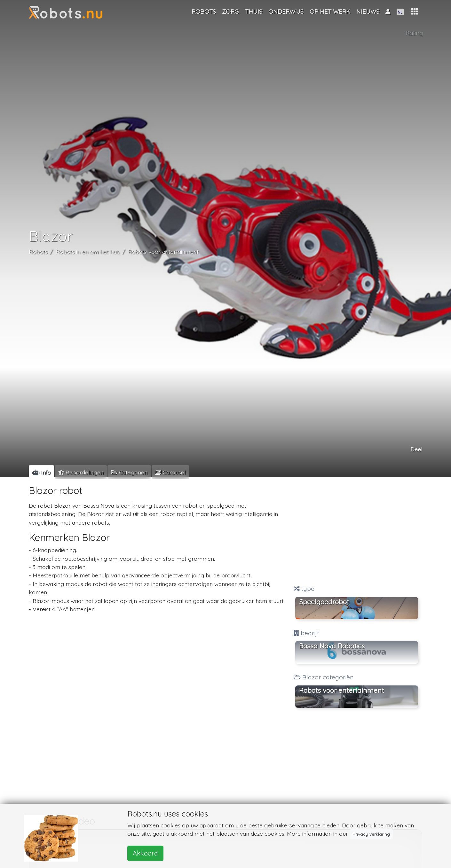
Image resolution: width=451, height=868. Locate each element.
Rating (414, 33)
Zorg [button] (230, 12)
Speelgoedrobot (324, 602)
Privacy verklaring (371, 834)
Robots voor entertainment (163, 252)
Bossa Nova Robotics (332, 646)
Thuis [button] (254, 12)
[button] (415, 12)
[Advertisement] (357, 532)
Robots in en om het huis (88, 252)
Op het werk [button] (330, 12)
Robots (38, 252)
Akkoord (145, 853)
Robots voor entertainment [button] (341, 690)
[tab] (41, 472)
